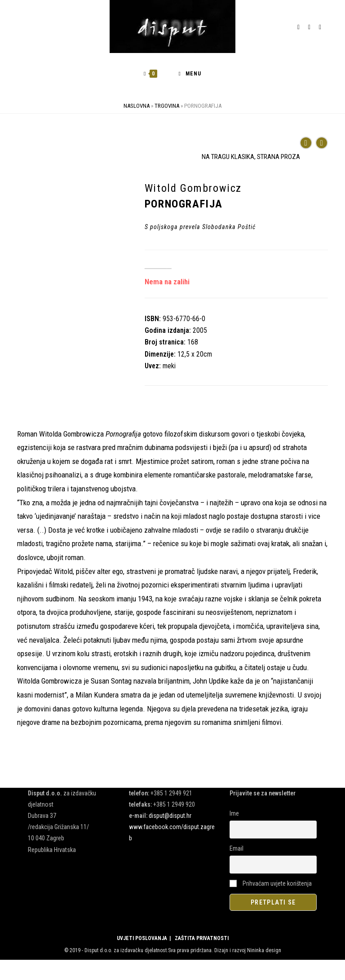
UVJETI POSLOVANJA (142, 938)
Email (237, 848)
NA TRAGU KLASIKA (228, 157)
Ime (234, 813)
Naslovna (137, 106)
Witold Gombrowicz (193, 188)
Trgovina (167, 106)
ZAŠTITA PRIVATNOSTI (202, 938)
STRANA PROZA (279, 157)
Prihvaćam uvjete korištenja (271, 883)
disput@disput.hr (170, 816)
